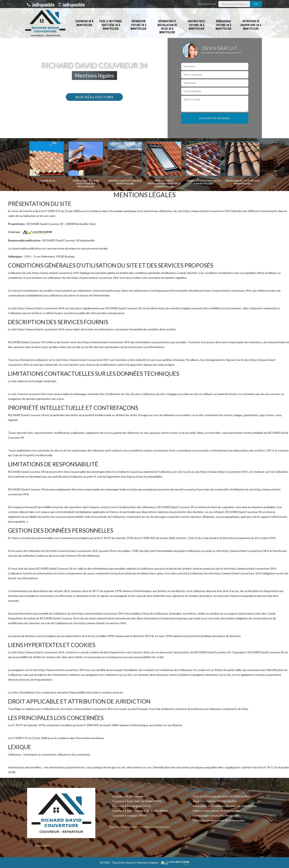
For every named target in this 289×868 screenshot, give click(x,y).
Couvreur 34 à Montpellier (84, 23)
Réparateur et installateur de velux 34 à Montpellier (167, 27)
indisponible (41, 4)
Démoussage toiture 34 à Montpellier (223, 25)
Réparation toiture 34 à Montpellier (138, 25)
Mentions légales (148, 862)
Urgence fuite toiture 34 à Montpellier (196, 25)
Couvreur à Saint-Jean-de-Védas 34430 (137, 801)
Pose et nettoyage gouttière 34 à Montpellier (111, 25)
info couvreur (142, 827)
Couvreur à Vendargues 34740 (132, 806)
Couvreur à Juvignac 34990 (129, 815)
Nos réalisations (94, 97)
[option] (47, 162)
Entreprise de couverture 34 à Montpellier (251, 25)
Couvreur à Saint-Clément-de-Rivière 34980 (140, 811)
